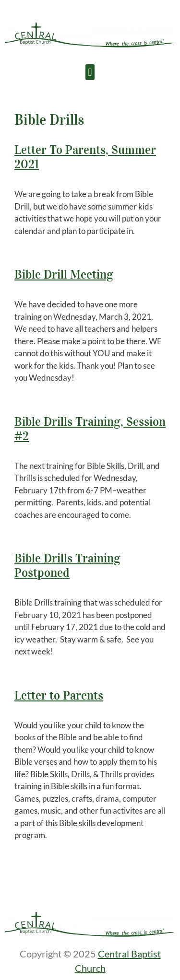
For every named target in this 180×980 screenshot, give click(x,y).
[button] (90, 72)
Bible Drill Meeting (64, 274)
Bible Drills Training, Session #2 (90, 429)
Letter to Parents (59, 695)
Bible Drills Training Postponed (67, 566)
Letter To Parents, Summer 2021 (85, 157)
